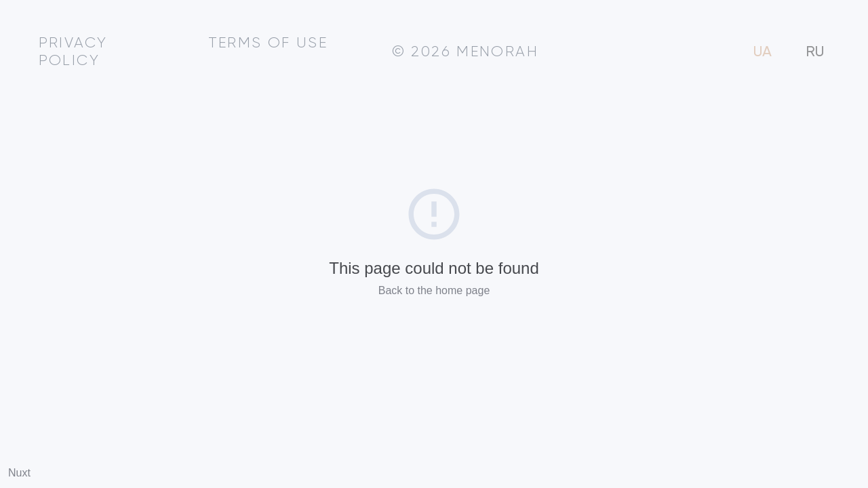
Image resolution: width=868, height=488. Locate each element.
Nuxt (19, 473)
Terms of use (268, 43)
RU (815, 52)
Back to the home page (434, 290)
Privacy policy (73, 52)
